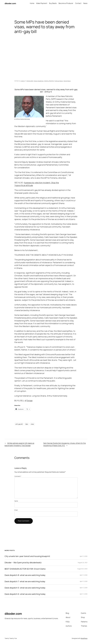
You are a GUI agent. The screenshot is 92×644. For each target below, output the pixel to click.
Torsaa (29, 400)
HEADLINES (30, 81)
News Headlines (39, 81)
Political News (59, 81)
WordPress (84, 638)
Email (16, 510)
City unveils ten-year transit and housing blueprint (27, 556)
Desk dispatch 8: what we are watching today (25, 575)
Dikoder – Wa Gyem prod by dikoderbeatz (23, 563)
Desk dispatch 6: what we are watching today (25, 594)
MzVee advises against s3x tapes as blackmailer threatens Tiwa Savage (19, 444)
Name (16, 501)
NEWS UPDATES (49, 81)
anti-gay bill (19, 424)
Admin (23, 81)
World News (67, 81)
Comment (18, 476)
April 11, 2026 (84, 556)
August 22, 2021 (83, 563)
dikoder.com (10, 3)
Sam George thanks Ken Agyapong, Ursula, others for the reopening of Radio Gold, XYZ (64, 444)
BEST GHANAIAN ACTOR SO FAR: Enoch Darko (25, 569)
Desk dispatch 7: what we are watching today (25, 581)
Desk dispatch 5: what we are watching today (25, 588)
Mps (27, 424)
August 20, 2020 (82, 569)
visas (32, 424)
